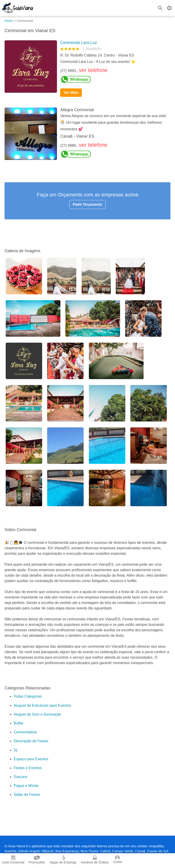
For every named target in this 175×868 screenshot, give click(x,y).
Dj (15, 750)
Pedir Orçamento (88, 204)
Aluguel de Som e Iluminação (37, 714)
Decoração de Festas (31, 741)
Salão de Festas (27, 795)
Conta (117, 860)
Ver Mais (71, 93)
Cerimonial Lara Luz (78, 43)
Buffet (18, 723)
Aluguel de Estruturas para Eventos (42, 705)
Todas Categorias (28, 696)
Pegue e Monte (26, 786)
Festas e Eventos (28, 768)
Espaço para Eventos (31, 759)
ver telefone (93, 70)
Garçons (21, 777)
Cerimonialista (25, 732)
